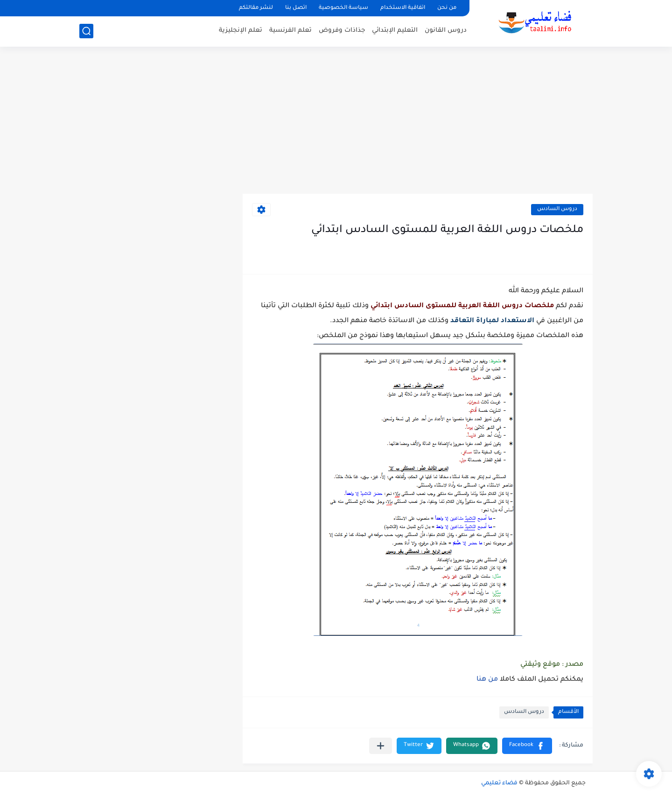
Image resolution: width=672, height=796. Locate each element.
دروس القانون (446, 31)
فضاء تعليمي (499, 783)
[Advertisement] (336, 121)
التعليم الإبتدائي (395, 31)
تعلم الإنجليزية (241, 31)
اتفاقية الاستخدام (403, 8)
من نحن (447, 8)
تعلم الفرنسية (290, 31)
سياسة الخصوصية (343, 8)
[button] (527, 746)
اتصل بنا (296, 8)
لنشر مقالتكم (256, 8)
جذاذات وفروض (342, 31)
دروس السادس (557, 209)
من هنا (488, 680)
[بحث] (86, 31)
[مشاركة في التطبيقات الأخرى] (381, 746)
